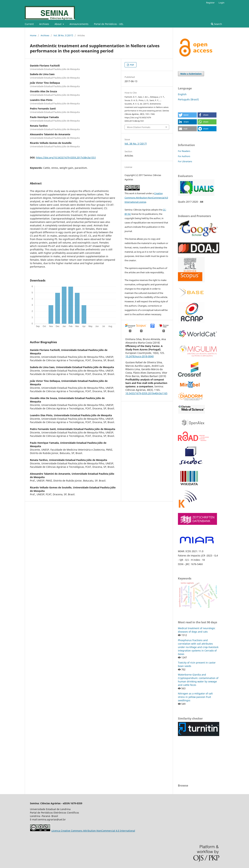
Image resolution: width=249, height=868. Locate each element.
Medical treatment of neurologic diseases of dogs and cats (197, 630)
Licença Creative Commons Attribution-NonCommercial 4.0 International (93, 831)
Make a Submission (191, 74)
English (182, 94)
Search (216, 24)
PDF (132, 65)
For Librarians (185, 161)
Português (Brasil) (188, 99)
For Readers (184, 151)
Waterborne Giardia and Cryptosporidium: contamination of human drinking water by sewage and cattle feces (198, 680)
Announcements (79, 24)
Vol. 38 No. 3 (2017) (63, 35)
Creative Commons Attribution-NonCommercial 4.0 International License (146, 198)
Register (210, 3)
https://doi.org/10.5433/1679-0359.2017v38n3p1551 (66, 157)
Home (33, 35)
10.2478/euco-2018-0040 (140, 356)
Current (29, 24)
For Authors (184, 156)
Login (221, 3)
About (58, 24)
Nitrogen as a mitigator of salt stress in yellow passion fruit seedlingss (195, 697)
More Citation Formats (139, 127)
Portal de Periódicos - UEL (109, 24)
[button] (187, 115)
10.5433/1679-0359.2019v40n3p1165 (146, 393)
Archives (44, 24)
